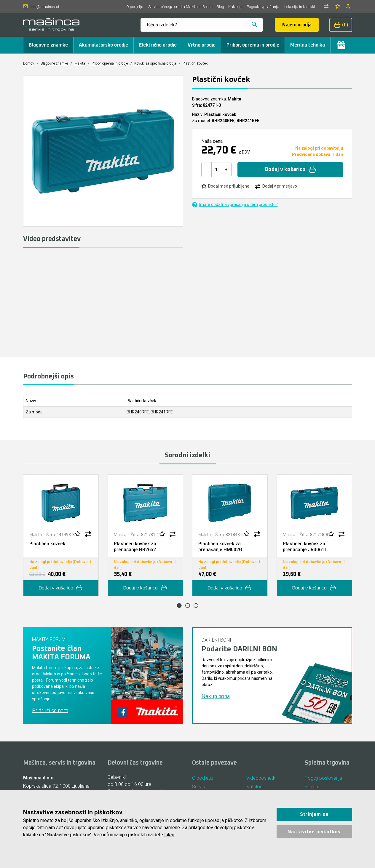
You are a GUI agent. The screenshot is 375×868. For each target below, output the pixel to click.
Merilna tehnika (308, 45)
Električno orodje (158, 45)
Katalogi (235, 7)
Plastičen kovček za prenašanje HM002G (220, 546)
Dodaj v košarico (290, 170)
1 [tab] (179, 605)
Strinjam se (314, 814)
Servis (198, 786)
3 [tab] (196, 605)
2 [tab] (188, 605)
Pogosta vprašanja (263, 7)
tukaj (169, 835)
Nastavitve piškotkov (314, 832)
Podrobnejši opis (48, 377)
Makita (80, 63)
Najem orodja (297, 25)
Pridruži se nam (50, 710)
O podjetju (135, 7)
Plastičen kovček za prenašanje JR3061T (305, 546)
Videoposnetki (261, 777)
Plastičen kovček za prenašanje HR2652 (135, 546)
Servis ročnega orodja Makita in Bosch (180, 7)
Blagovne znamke (48, 45)
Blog (220, 7)
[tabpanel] (61, 535)
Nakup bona (216, 696)
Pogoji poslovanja (323, 777)
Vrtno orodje (202, 45)
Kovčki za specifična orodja (155, 63)
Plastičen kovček (47, 544)
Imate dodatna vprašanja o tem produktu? (235, 205)
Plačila (311, 786)
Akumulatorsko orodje (103, 45)
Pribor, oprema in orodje (253, 45)
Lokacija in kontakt (300, 7)
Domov (29, 63)
